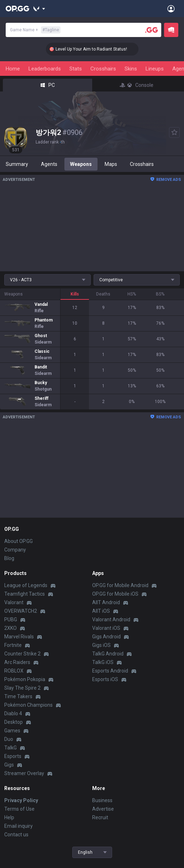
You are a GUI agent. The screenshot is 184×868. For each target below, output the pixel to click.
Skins (131, 69)
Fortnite (13, 645)
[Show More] (39, 9)
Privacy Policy (21, 800)
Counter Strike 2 (22, 654)
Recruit (100, 817)
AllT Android (106, 602)
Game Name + (35, 30)
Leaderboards (45, 69)
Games (12, 731)
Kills (75, 294)
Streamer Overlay (24, 773)
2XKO (10, 628)
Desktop (14, 722)
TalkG (10, 748)
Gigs (9, 765)
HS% (132, 294)
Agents (49, 164)
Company (15, 550)
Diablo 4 (13, 713)
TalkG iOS (103, 662)
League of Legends (26, 585)
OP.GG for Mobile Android (120, 585)
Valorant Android (111, 619)
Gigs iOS (101, 645)
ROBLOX (14, 671)
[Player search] (152, 30)
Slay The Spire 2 (22, 688)
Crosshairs (103, 69)
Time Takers (18, 696)
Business (102, 800)
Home (13, 69)
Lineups (155, 69)
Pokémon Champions (28, 705)
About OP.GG (19, 541)
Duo (9, 739)
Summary (17, 164)
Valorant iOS (106, 628)
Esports (13, 756)
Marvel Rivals (19, 637)
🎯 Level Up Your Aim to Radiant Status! (95, 49)
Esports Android (110, 671)
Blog (9, 558)
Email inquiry (19, 826)
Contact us (16, 835)
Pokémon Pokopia (25, 679)
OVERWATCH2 (21, 611)
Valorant (14, 602)
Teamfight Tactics (25, 594)
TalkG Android (108, 654)
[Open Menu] (171, 9)
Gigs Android (106, 637)
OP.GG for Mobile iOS (115, 594)
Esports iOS (105, 679)
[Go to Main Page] (17, 9)
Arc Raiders (17, 662)
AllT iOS (101, 611)
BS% (160, 294)
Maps (111, 164)
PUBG (11, 619)
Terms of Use (19, 809)
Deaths (103, 294)
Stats (76, 69)
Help (9, 817)
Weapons (81, 164)
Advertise (103, 809)
